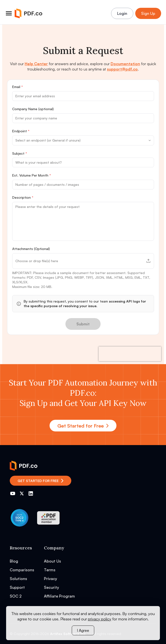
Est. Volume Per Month (32, 175)
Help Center (36, 64)
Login (122, 13)
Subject (20, 153)
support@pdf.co (122, 69)
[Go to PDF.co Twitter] (22, 493)
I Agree (83, 630)
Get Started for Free (83, 426)
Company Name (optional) (33, 109)
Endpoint (21, 131)
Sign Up (148, 13)
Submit (83, 324)
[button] (83, 261)
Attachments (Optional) (31, 249)
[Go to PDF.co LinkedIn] (31, 493)
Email (18, 87)
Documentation (125, 64)
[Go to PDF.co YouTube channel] (13, 493)
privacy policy (100, 619)
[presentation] (130, 354)
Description (23, 197)
